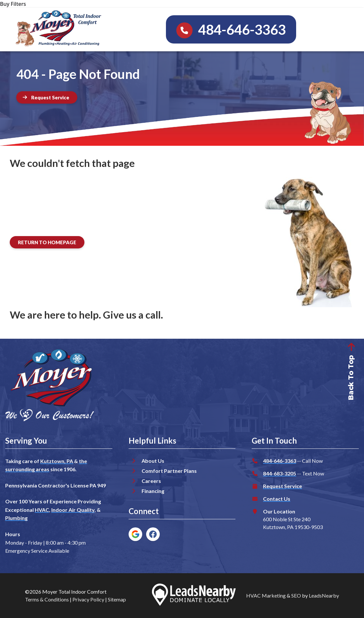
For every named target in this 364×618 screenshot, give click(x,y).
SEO (296, 595)
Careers (151, 481)
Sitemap (117, 599)
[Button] (47, 97)
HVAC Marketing (266, 595)
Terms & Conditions (47, 599)
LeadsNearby (324, 595)
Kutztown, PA (57, 461)
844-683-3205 (280, 473)
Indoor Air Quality (73, 510)
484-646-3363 (280, 461)
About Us (153, 461)
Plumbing (16, 518)
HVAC (42, 510)
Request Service (282, 486)
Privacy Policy (88, 599)
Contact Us (277, 499)
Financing (153, 491)
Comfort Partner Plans (169, 471)
